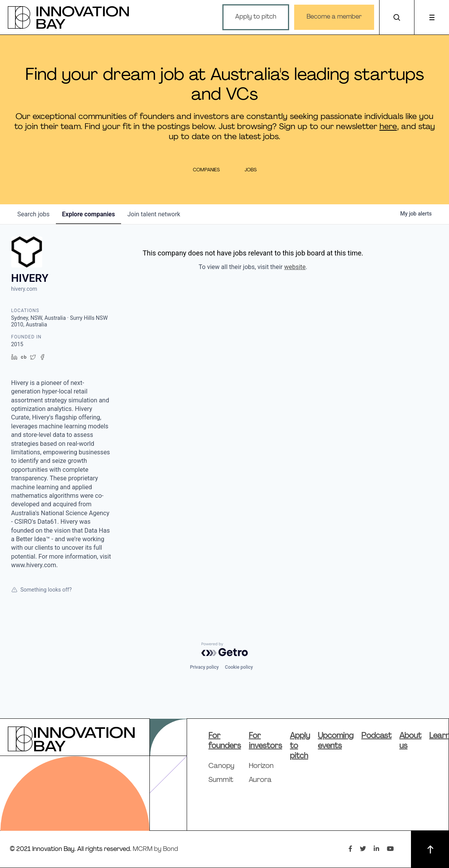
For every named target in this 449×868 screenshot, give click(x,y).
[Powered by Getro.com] (225, 649)
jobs (34, 214)
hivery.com (24, 289)
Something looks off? (42, 590)
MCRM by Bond (155, 849)
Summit (221, 780)
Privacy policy (204, 667)
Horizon (261, 766)
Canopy (221, 766)
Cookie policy (239, 667)
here (388, 127)
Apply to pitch (256, 17)
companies (88, 214)
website (295, 267)
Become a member (334, 17)
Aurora (260, 780)
